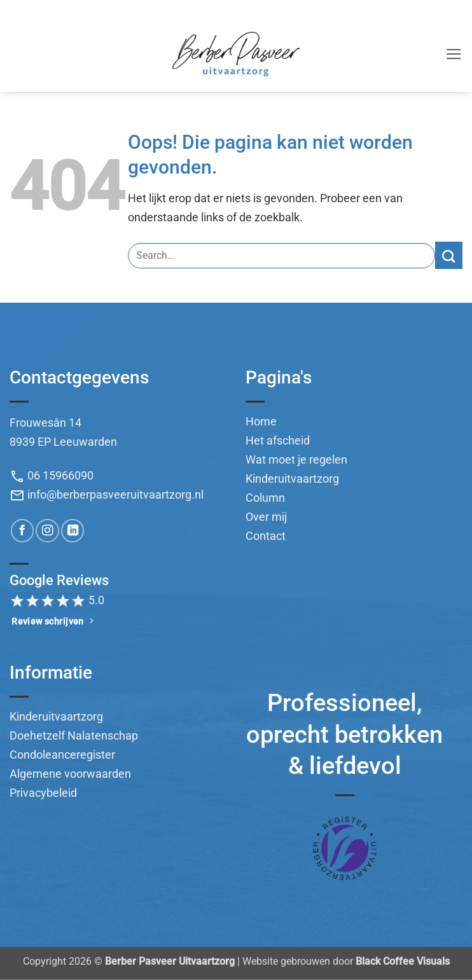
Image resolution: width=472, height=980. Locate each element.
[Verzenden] (449, 255)
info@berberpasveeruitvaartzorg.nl (107, 495)
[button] (454, 54)
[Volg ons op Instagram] (47, 530)
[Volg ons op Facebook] (22, 530)
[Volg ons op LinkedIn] (73, 530)
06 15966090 (52, 476)
